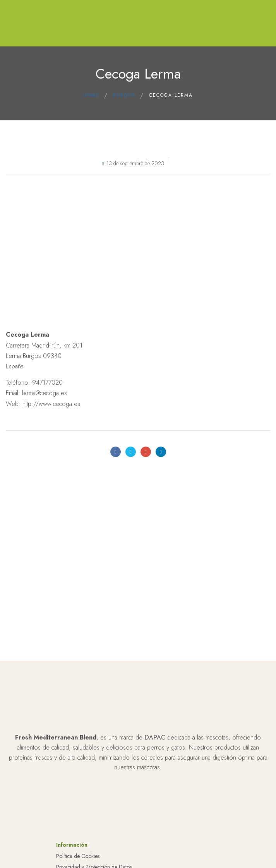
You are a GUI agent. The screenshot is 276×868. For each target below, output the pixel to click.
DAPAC (155, 737)
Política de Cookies (78, 856)
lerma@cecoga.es (45, 393)
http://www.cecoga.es (51, 404)
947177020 (47, 383)
